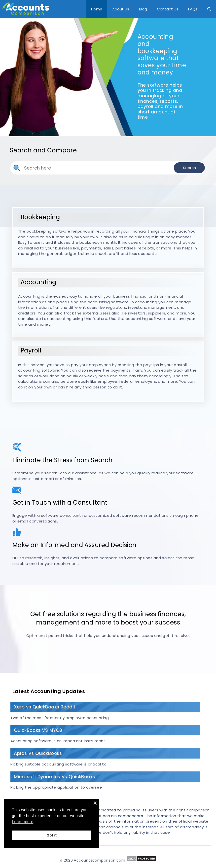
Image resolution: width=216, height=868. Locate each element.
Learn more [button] (23, 822)
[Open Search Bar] (209, 9)
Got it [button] (52, 835)
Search (189, 168)
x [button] (95, 803)
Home (97, 9)
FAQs (193, 9)
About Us (121, 9)
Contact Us (168, 9)
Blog (143, 9)
